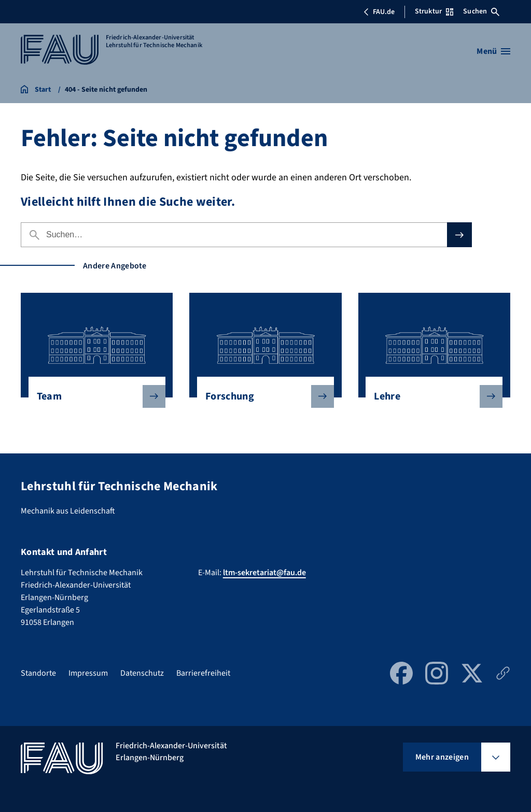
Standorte (38, 673)
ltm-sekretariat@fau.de (264, 573)
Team (93, 396)
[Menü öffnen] (493, 51)
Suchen (481, 11)
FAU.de (379, 12)
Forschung (261, 396)
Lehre (430, 396)
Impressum (88, 673)
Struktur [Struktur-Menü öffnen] (434, 11)
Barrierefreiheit (203, 673)
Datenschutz (142, 673)
